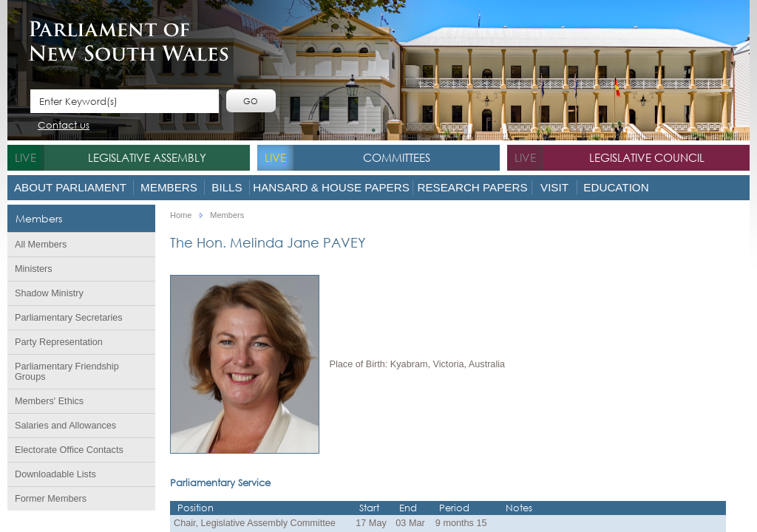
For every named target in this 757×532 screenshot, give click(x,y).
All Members (41, 245)
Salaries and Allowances (65, 426)
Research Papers (472, 187)
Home (181, 215)
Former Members (51, 499)
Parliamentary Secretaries (69, 318)
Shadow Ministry (49, 293)
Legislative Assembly (147, 157)
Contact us (64, 126)
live (26, 157)
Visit (554, 187)
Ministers (34, 269)
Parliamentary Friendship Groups (67, 372)
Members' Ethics (49, 401)
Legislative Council (647, 157)
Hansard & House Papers (331, 187)
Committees (397, 157)
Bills (227, 187)
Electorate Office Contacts (69, 450)
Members (169, 187)
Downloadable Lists (55, 474)
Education (616, 187)
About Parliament (70, 187)
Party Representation (59, 342)
